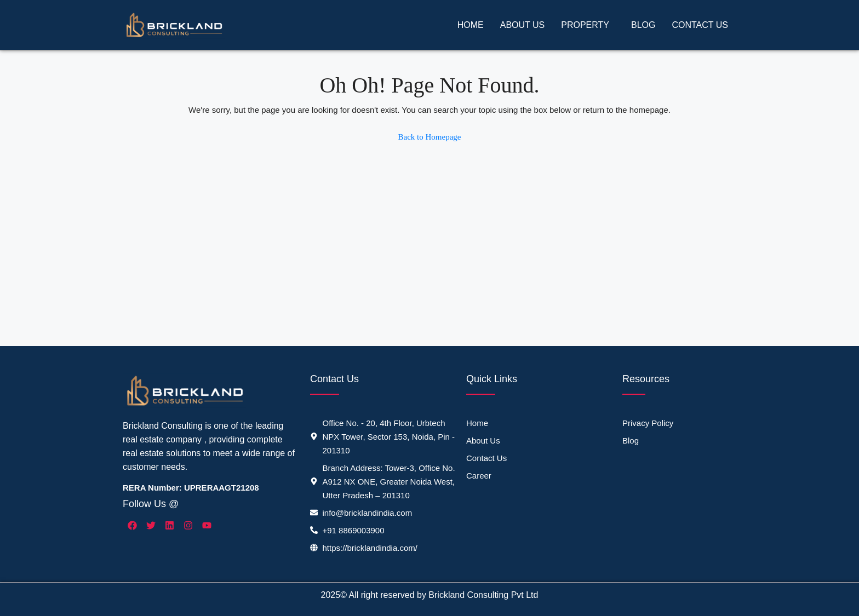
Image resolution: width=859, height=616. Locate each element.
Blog (643, 25)
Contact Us (700, 25)
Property (585, 25)
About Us (523, 25)
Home (471, 25)
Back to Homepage (430, 137)
